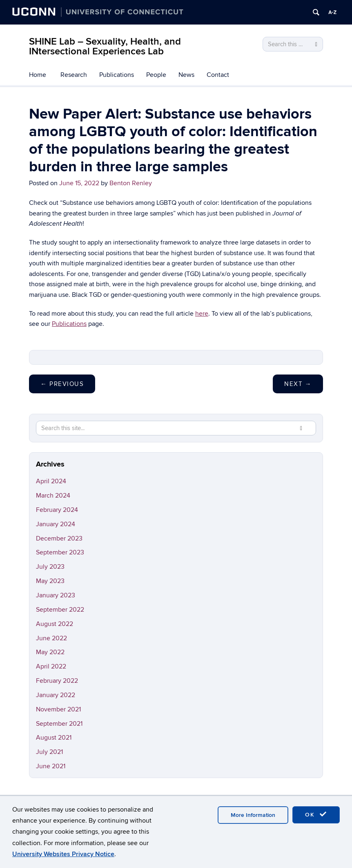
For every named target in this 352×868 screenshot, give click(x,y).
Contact (218, 75)
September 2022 (60, 610)
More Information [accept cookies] (253, 815)
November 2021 (58, 709)
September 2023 (60, 552)
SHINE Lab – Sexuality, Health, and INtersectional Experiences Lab (105, 46)
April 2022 (51, 666)
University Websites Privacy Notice (63, 854)
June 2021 (51, 766)
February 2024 (57, 510)
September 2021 (59, 724)
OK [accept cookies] (316, 814)
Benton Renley (131, 183)
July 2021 (49, 752)
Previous (62, 384)
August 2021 (54, 738)
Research (74, 75)
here (202, 314)
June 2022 (51, 638)
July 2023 (50, 567)
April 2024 (51, 481)
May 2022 (50, 652)
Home (38, 75)
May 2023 (50, 581)
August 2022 (55, 624)
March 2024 (53, 496)
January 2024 (56, 524)
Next (298, 384)
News (186, 75)
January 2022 (56, 695)
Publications (117, 75)
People (156, 75)
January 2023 (56, 595)
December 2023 (59, 538)
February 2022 (57, 681)
